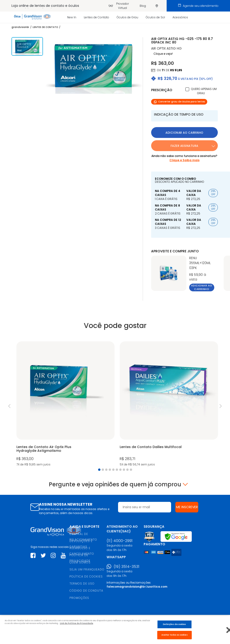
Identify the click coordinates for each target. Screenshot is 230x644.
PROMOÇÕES (79, 598)
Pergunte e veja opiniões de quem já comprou (115, 484)
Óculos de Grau (127, 17)
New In (72, 17)
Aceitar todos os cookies (174, 635)
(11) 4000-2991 (120, 541)
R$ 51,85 (176, 70)
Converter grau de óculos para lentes (179, 102)
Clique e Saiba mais (184, 160)
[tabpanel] (65, 404)
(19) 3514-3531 (126, 567)
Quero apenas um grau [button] (204, 91)
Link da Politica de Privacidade (77, 623)
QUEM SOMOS (80, 562)
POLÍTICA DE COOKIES (86, 576)
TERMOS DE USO (82, 584)
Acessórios (180, 17)
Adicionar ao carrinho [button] (184, 133)
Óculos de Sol (155, 17)
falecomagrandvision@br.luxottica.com (137, 587)
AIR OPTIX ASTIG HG (166, 49)
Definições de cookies (174, 624)
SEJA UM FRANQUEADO (87, 569)
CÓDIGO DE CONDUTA (86, 591)
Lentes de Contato (96, 17)
